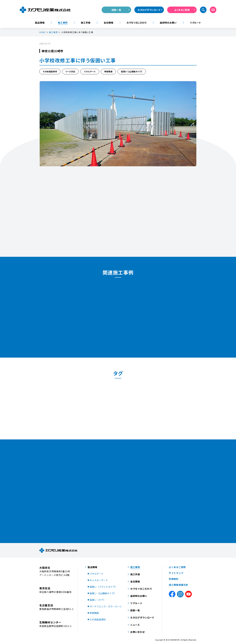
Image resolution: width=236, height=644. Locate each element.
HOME (42, 32)
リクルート (196, 23)
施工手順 (86, 23)
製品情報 (40, 23)
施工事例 (63, 23)
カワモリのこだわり (137, 23)
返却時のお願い (168, 23)
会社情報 (109, 23)
